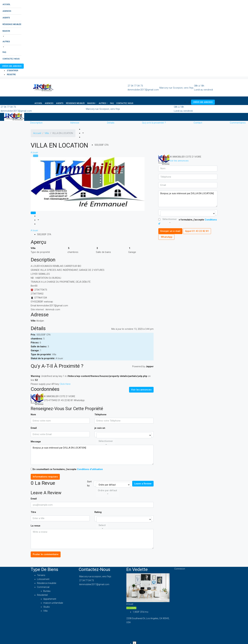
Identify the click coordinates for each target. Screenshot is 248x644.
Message (36, 442)
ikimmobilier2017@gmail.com (143, 90)
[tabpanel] (148, 600)
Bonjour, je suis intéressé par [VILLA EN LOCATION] (92, 455)
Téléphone (100, 415)
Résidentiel (42, 595)
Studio (47, 607)
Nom (33, 415)
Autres (6, 42)
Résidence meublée (12, 24)
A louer (34, 152)
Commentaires (238, 123)
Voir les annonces (141, 390)
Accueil (6, 4)
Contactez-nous (11, 59)
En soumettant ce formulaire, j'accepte (67, 469)
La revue (36, 526)
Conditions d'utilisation (90, 469)
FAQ (4, 52)
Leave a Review (143, 484)
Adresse (75, 123)
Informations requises (45, 477)
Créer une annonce (12, 66)
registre (11, 74)
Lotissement (43, 579)
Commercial (43, 587)
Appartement (50, 599)
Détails (111, 123)
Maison (6, 31)
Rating (98, 512)
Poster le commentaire (46, 554)
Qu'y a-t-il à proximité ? (154, 123)
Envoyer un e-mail (170, 231)
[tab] (36, 156)
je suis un (100, 428)
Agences (7, 11)
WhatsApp (79, 400)
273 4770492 (51, 400)
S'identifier (13, 71)
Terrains (41, 575)
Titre (33, 512)
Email (34, 428)
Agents (6, 18)
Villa (45, 611)
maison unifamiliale (53, 603)
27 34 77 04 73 (135, 86)
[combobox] (107, 492)
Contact (198, 123)
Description (36, 123)
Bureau (47, 591)
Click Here (65, 384)
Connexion (180, 569)
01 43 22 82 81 (65, 400)
